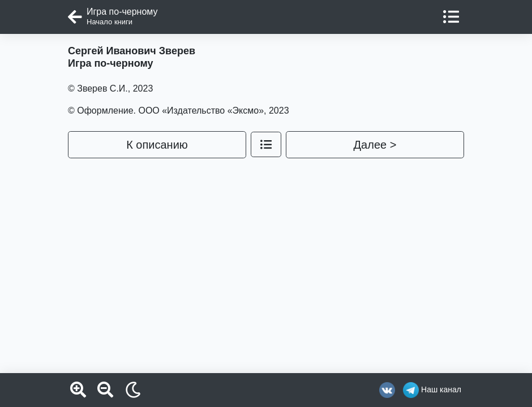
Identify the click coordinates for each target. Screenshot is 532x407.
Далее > (375, 145)
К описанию (157, 145)
